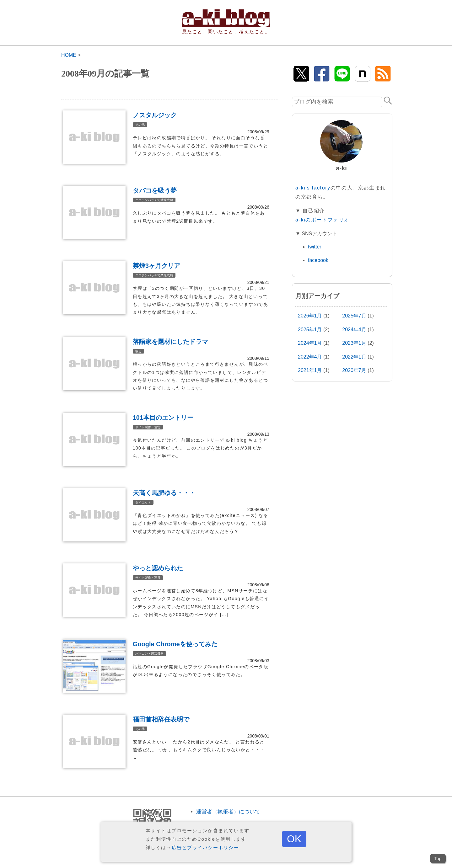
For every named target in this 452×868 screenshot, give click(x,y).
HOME (69, 55)
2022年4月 (310, 357)
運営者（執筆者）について (228, 812)
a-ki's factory (313, 188)
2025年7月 (354, 316)
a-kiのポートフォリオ (323, 220)
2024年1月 (310, 343)
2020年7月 (354, 370)
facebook (318, 260)
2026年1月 (310, 316)
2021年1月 (310, 370)
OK (294, 839)
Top (438, 859)
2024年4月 (354, 330)
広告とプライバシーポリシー (205, 847)
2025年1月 (310, 330)
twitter (315, 247)
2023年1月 (354, 343)
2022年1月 (354, 357)
